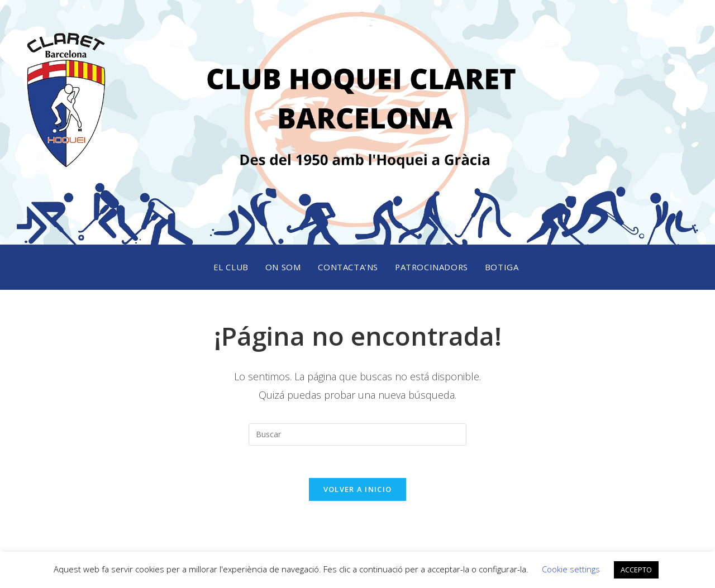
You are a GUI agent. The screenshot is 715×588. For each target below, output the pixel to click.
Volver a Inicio (358, 491)
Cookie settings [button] (571, 569)
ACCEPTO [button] (636, 570)
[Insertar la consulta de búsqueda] (357, 434)
